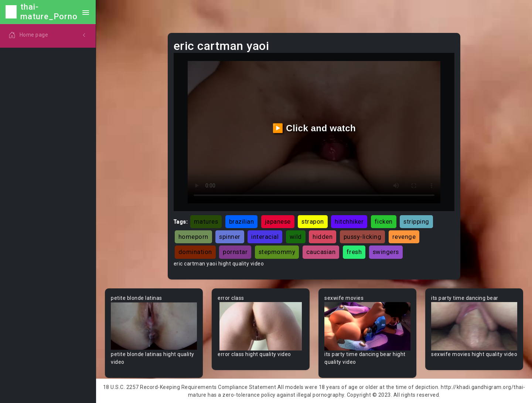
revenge (404, 237)
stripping (416, 221)
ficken (384, 221)
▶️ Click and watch (314, 128)
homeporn (193, 237)
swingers (386, 252)
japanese (278, 221)
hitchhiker (349, 221)
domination (195, 252)
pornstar (235, 252)
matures (206, 221)
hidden (323, 237)
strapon (313, 221)
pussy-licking (363, 237)
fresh (354, 252)
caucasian (321, 252)
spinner (230, 237)
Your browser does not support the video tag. (154, 326)
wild (296, 237)
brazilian (242, 221)
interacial (265, 237)
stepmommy (277, 252)
